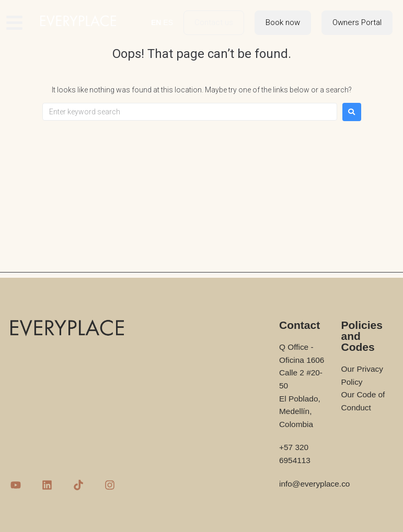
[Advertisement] (201, 199)
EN (156, 22)
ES (168, 22)
